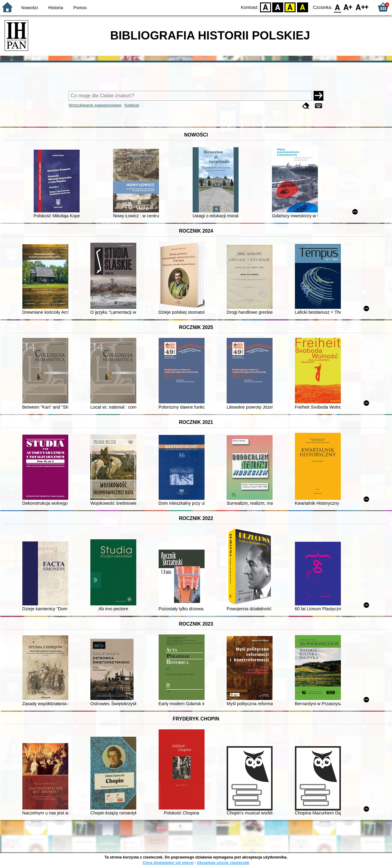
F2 (362, 7)
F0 (337, 7)
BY (302, 7)
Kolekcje (132, 105)
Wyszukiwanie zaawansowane (95, 105)
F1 (348, 7)
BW (278, 7)
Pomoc (80, 8)
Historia (56, 8)
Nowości (30, 8)
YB (290, 7)
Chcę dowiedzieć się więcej (168, 863)
